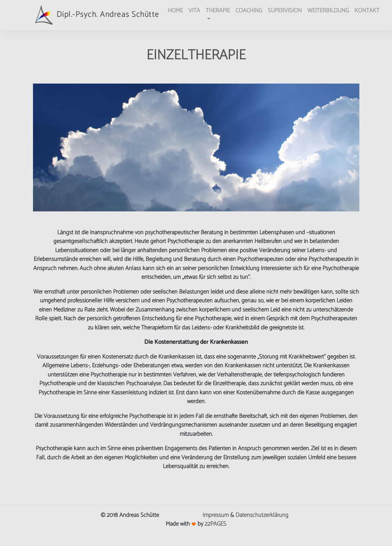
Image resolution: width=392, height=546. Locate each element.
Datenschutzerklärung (262, 515)
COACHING (249, 11)
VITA (194, 11)
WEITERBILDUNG (328, 11)
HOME (175, 11)
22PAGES (215, 524)
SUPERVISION (285, 11)
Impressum (216, 515)
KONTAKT (367, 11)
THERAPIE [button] (218, 11)
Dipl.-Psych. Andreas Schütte (96, 15)
